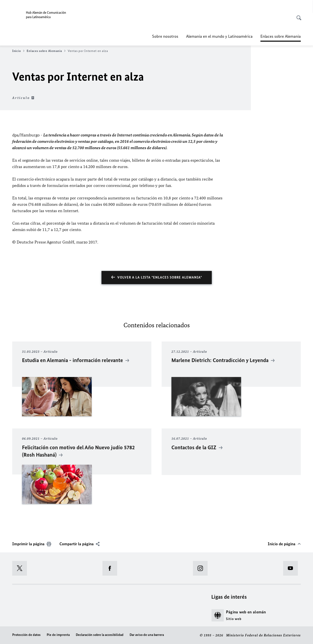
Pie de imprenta (58, 635)
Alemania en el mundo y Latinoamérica (219, 36)
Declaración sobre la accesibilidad (100, 635)
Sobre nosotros (165, 36)
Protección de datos (26, 635)
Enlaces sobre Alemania (46, 51)
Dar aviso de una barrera (147, 635)
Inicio (18, 51)
